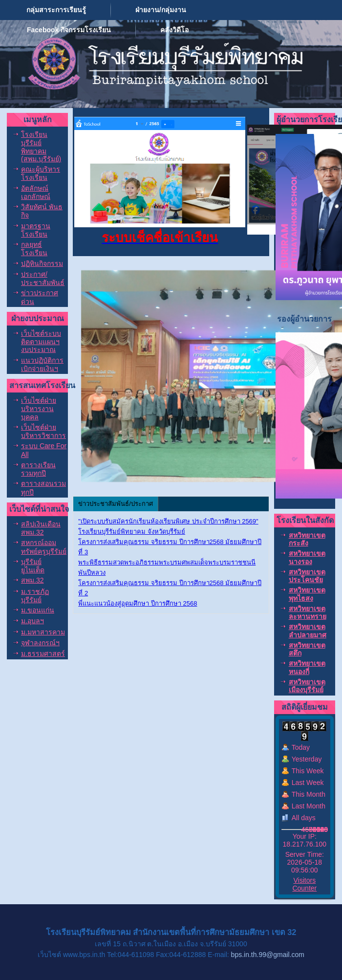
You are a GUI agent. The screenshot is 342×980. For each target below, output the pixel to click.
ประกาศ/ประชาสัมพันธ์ (43, 278)
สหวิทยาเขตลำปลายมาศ (308, 631)
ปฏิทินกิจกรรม (42, 263)
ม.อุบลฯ (32, 621)
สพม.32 (32, 580)
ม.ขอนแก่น (38, 610)
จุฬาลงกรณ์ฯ (40, 643)
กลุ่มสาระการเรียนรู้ (56, 10)
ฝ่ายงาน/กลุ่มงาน (161, 10)
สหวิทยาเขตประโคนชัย (307, 576)
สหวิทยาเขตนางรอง (307, 557)
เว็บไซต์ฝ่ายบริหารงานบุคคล (39, 409)
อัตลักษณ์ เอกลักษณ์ (36, 192)
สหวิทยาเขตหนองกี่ (307, 667)
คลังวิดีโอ (174, 30)
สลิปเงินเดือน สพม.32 (41, 528)
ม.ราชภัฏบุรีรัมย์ (35, 596)
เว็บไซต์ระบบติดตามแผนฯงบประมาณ (41, 342)
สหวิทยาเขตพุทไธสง (307, 594)
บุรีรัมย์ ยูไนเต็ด (33, 566)
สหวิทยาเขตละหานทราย (308, 612)
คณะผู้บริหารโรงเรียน (41, 173)
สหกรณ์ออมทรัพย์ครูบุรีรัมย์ (44, 547)
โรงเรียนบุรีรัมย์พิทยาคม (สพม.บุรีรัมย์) (41, 147)
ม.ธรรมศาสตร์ (43, 653)
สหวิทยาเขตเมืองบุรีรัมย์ (307, 686)
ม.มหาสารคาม (43, 632)
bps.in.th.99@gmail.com (268, 955)
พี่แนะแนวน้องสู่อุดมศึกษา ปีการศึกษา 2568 (138, 603)
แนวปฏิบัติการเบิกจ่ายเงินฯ (42, 364)
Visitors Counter (304, 884)
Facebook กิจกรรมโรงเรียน (69, 30)
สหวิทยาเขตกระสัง (307, 539)
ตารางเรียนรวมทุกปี (38, 469)
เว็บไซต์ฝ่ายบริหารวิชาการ (43, 431)
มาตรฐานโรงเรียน (36, 230)
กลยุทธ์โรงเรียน (34, 249)
